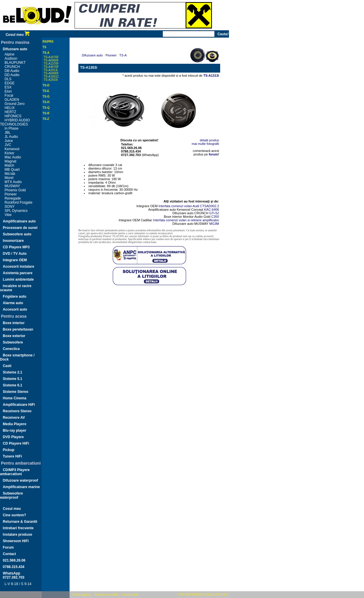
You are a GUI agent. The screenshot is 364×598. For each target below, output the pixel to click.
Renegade (13, 198)
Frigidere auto (15, 297)
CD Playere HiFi (16, 443)
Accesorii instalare (19, 267)
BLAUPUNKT (15, 63)
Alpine (10, 54)
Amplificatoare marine (21, 487)
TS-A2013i (51, 70)
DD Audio (12, 75)
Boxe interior (14, 323)
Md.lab (10, 174)
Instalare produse (18, 535)
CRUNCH (12, 67)
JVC (8, 145)
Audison (11, 58)
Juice (9, 141)
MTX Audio (13, 182)
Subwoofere (13, 342)
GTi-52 (214, 213)
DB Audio (12, 71)
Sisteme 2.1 (13, 372)
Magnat (11, 161)
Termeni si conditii (106, 595)
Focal (9, 96)
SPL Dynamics (16, 211)
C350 (215, 217)
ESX (8, 87)
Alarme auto (13, 303)
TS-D (46, 85)
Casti (7, 366)
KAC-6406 (212, 210)
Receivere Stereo (17, 411)
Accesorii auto (15, 309)
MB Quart (12, 170)
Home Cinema (15, 398)
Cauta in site (130, 595)
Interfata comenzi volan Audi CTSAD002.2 (189, 206)
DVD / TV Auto (15, 254)
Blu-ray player (15, 431)
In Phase (12, 128)
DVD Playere (13, 437)
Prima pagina (81, 595)
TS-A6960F (51, 60)
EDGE (10, 83)
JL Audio (11, 137)
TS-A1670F (51, 57)
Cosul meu (17, 35)
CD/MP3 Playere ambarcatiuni (15, 472)
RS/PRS (48, 42)
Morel (9, 178)
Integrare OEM (15, 260)
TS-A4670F (51, 67)
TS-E (46, 91)
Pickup (9, 450)
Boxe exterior (14, 336)
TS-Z (46, 119)
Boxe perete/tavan (18, 329)
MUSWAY (12, 186)
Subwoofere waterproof (11, 495)
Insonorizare (13, 241)
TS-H (46, 102)
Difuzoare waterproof (21, 480)
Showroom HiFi (16, 541)
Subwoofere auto (17, 234)
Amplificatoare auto (19, 221)
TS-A (46, 53)
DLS (8, 79)
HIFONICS (13, 116)
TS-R (46, 113)
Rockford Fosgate (19, 202)
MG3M (214, 224)
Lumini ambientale (18, 279)
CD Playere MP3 (16, 247)
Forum (8, 547)
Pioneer (11, 194)
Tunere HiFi (12, 456)
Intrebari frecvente (18, 528)
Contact (10, 554)
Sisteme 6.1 (13, 385)
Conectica (11, 349)
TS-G (46, 97)
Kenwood (12, 149)
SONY (10, 207)
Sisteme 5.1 (13, 379)
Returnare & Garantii (20, 522)
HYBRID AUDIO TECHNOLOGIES (15, 122)
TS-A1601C (51, 77)
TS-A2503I (51, 80)
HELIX (10, 108)
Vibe (8, 215)
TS (44, 47)
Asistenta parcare (18, 273)
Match (10, 165)
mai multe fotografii (205, 144)
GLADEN (12, 100)
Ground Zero (15, 104)
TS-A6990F (51, 73)
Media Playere (15, 424)
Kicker (10, 153)
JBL (8, 133)
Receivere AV (14, 418)
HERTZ (11, 112)
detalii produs (209, 140)
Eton (8, 91)
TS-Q (46, 108)
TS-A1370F (51, 64)
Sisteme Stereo (16, 392)
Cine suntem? (15, 515)
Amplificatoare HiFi (19, 405)
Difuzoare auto (15, 49)
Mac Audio (13, 157)
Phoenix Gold (15, 190)
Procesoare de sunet (20, 228)
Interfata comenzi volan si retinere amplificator (186, 220)
